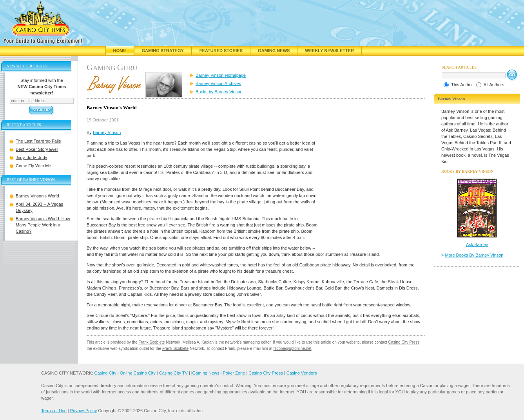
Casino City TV (173, 373)
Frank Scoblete (151, 342)
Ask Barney (477, 244)
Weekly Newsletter (329, 51)
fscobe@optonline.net (293, 348)
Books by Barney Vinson (219, 92)
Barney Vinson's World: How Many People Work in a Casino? (43, 225)
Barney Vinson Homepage (221, 75)
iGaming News (205, 373)
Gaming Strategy (163, 51)
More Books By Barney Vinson (474, 255)
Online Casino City (138, 373)
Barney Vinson (107, 132)
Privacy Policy (83, 411)
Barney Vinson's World (37, 196)
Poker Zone (234, 373)
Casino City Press (404, 342)
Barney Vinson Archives (218, 83)
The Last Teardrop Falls (38, 141)
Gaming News (274, 51)
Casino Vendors (302, 373)
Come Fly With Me (33, 166)
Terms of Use (54, 411)
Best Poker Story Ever (37, 149)
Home (120, 51)
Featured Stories (221, 51)
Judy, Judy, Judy (31, 157)
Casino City (105, 373)
